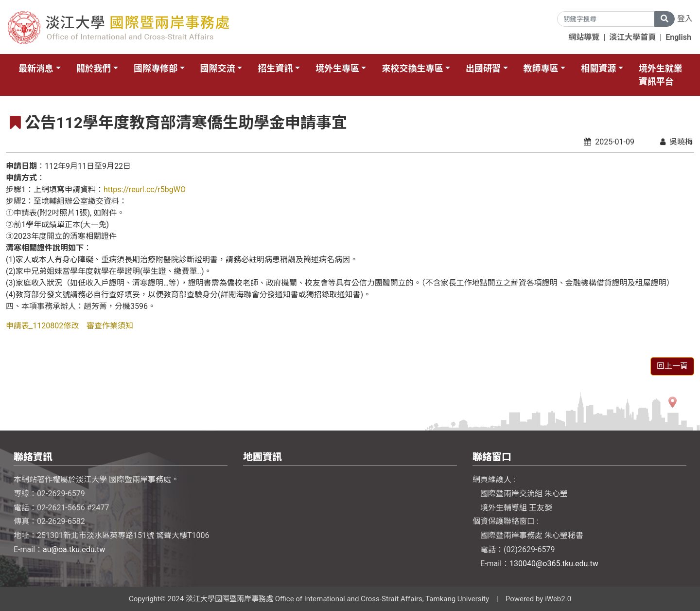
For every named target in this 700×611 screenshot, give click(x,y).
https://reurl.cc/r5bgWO (145, 189)
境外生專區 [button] (337, 68)
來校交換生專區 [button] (412, 68)
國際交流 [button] (218, 68)
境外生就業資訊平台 (661, 75)
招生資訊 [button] (275, 68)
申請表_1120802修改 (42, 326)
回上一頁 (672, 366)
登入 (685, 19)
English (678, 37)
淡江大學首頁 (632, 37)
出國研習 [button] (483, 68)
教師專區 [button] (541, 68)
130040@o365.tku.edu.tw (554, 564)
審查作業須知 (110, 326)
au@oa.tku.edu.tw (74, 549)
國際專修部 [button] (156, 68)
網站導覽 (584, 37)
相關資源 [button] (598, 68)
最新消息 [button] (36, 68)
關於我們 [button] (94, 68)
